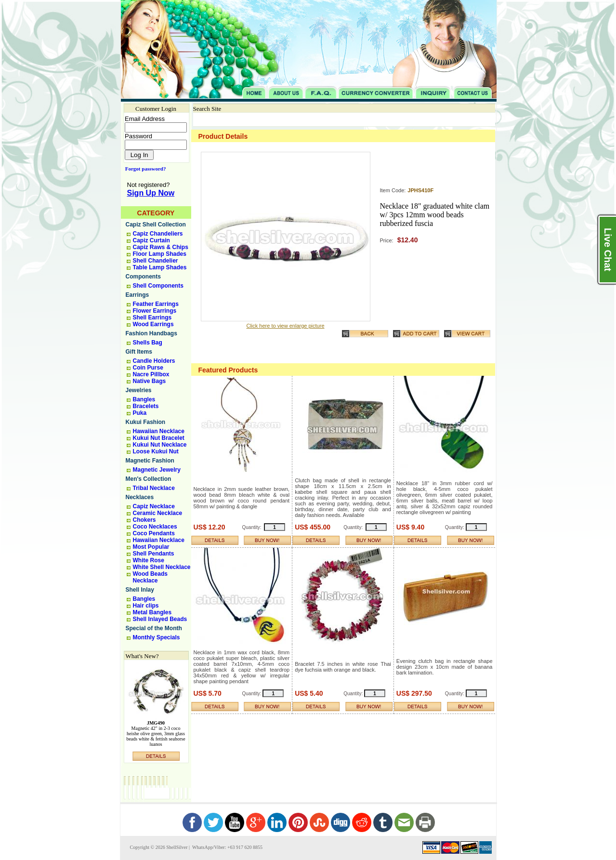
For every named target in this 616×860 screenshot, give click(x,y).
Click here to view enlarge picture (285, 326)
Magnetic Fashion (150, 461)
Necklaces (140, 497)
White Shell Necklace (162, 567)
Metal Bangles (152, 612)
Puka (140, 413)
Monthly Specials (157, 637)
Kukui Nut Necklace (160, 445)
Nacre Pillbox (151, 374)
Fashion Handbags (151, 333)
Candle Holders (154, 361)
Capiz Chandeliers (158, 234)
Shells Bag (148, 343)
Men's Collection (149, 479)
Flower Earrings (155, 311)
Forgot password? (144, 169)
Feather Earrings (156, 304)
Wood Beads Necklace (150, 577)
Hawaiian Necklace (159, 431)
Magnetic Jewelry (157, 470)
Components (143, 277)
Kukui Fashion (146, 422)
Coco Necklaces (155, 527)
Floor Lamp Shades (160, 254)
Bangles (144, 399)
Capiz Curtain (151, 240)
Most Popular (151, 547)
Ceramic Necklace (158, 513)
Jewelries (139, 390)
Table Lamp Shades (160, 267)
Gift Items (139, 352)
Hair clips (146, 606)
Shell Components (158, 286)
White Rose (149, 560)
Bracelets (146, 406)
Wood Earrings (153, 324)
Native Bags (150, 381)
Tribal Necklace (154, 488)
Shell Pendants (154, 554)
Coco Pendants (154, 533)
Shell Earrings (152, 318)
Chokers (144, 520)
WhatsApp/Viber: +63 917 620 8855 (227, 847)
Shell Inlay (140, 590)
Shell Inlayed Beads (160, 619)
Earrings (138, 295)
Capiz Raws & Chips (161, 247)
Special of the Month (154, 628)
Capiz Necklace (154, 506)
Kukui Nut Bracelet (159, 438)
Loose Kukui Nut (156, 451)
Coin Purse (148, 368)
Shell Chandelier (156, 261)
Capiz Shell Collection (156, 225)
